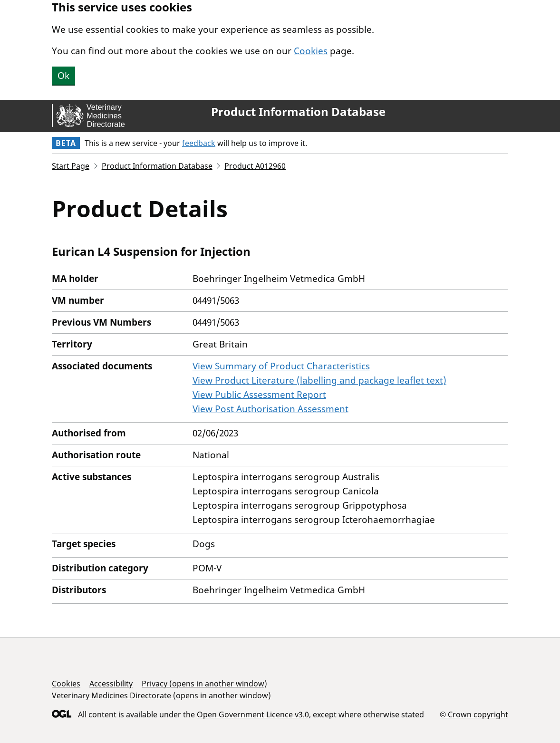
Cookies (311, 51)
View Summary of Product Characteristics (281, 366)
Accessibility (111, 684)
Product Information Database (298, 112)
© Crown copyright (474, 714)
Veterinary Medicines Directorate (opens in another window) (161, 695)
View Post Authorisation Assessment (270, 409)
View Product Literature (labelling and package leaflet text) (319, 380)
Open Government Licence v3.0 (253, 714)
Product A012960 (255, 166)
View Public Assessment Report (259, 395)
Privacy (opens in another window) (204, 684)
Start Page (71, 166)
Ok (63, 76)
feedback (199, 143)
